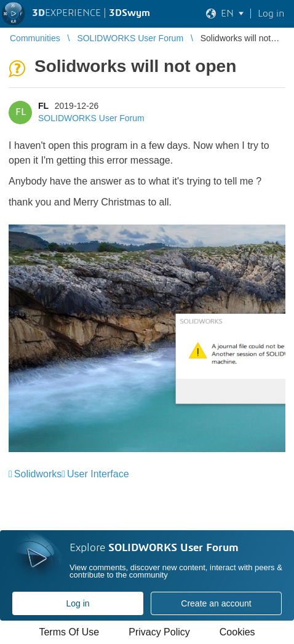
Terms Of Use (69, 632)
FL (43, 106)
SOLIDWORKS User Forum (91, 118)
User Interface (98, 474)
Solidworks (38, 474)
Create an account (216, 603)
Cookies (237, 632)
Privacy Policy (159, 632)
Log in (77, 603)
